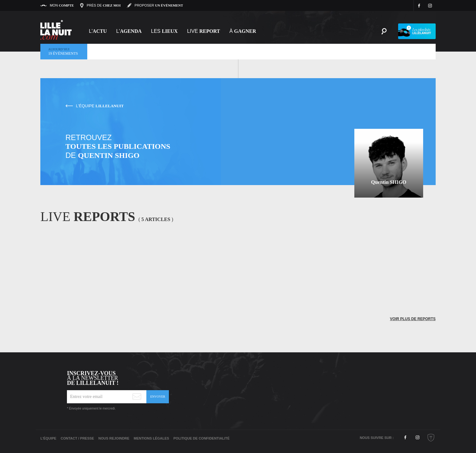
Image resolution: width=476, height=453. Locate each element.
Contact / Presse (77, 438)
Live (203, 31)
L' (98, 31)
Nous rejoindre (114, 438)
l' (129, 31)
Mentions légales (152, 438)
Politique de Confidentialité (201, 438)
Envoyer (158, 397)
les (164, 31)
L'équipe (48, 438)
